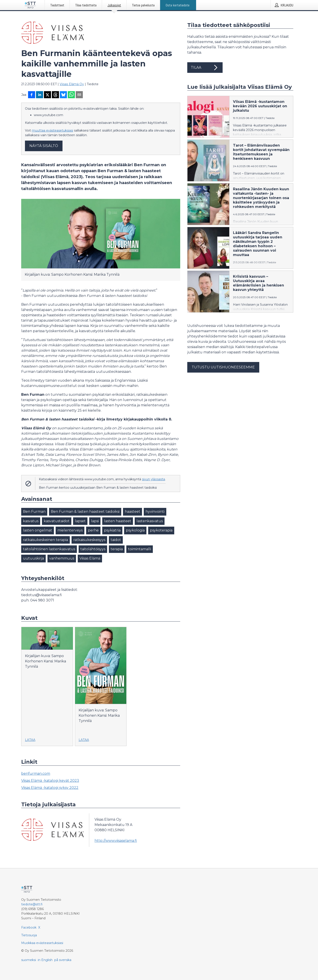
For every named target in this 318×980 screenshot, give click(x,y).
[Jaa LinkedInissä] (40, 95)
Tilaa (205, 68)
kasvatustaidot (57, 521)
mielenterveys (70, 530)
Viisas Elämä (90, 558)
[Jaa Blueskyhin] (63, 95)
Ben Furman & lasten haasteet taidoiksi (85, 512)
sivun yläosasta (153, 479)
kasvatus (31, 521)
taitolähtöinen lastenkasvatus (49, 549)
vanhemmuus (62, 558)
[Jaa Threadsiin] (55, 95)
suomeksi (29, 960)
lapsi (95, 521)
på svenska (63, 960)
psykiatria (112, 530)
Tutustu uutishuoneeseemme (223, 367)
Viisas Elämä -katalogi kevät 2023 (50, 781)
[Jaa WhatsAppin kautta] (71, 95)
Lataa (30, 740)
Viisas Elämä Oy (72, 84)
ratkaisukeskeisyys (89, 540)
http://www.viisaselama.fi (116, 841)
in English (45, 960)
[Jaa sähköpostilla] (79, 95)
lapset (80, 521)
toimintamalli (140, 549)
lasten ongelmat (38, 530)
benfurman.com (36, 774)
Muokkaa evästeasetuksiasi (42, 943)
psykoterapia (161, 530)
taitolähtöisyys (93, 549)
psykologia (135, 530)
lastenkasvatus (150, 521)
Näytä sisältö (44, 146)
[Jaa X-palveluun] (47, 95)
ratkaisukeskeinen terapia (45, 540)
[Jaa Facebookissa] (32, 95)
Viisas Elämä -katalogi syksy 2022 (50, 788)
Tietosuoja (29, 935)
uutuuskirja (33, 558)
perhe (93, 530)
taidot (116, 540)
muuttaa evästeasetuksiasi (52, 130)
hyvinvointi (155, 512)
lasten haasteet (118, 521)
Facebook (29, 927)
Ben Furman (34, 512)
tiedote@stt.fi (32, 904)
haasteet (132, 512)
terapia (117, 549)
